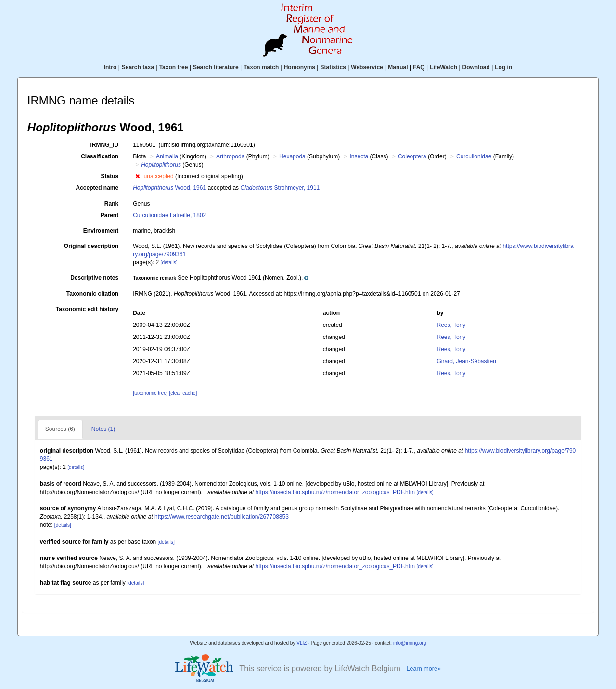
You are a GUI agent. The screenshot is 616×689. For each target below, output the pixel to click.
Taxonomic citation (92, 294)
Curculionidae (474, 156)
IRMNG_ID (105, 145)
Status (110, 176)
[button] (137, 176)
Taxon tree (174, 67)
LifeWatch (443, 67)
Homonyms (300, 67)
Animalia (167, 156)
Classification (100, 156)
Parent (109, 215)
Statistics (333, 67)
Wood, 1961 (169, 188)
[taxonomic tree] (150, 393)
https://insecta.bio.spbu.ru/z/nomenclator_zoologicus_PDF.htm (335, 492)
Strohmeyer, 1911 (280, 188)
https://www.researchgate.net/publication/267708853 (222, 517)
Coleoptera (412, 156)
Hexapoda (292, 156)
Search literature (216, 67)
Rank (111, 204)
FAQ (419, 67)
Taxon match (261, 67)
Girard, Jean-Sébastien (466, 361)
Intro (110, 67)
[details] (169, 263)
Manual (398, 67)
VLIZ (302, 643)
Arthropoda (230, 156)
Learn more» (423, 669)
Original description (91, 246)
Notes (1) (103, 429)
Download (476, 67)
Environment (101, 231)
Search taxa (138, 67)
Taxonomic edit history (87, 309)
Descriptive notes (94, 278)
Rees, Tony (451, 325)
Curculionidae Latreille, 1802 (169, 215)
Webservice (367, 67)
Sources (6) (60, 429)
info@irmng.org (410, 643)
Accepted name (97, 188)
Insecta (359, 156)
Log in (503, 67)
